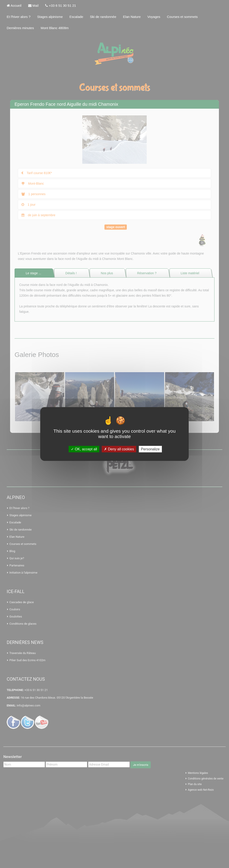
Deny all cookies (119, 449)
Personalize (150, 449)
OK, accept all (84, 449)
